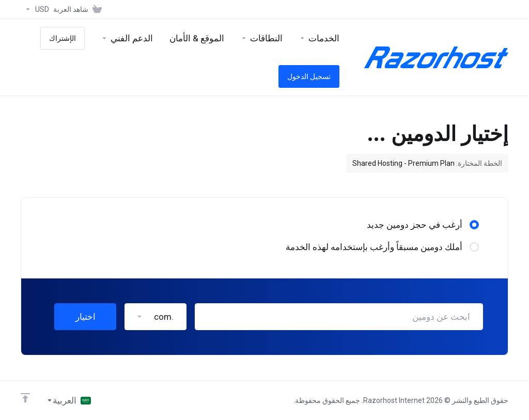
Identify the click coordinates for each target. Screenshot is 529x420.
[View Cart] (80, 9)
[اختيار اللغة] (69, 400)
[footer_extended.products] (319, 38)
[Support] (127, 38)
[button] (155, 317)
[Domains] (262, 38)
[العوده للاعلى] (25, 398)
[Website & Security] (197, 38)
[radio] (474, 225)
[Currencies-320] (35, 9)
